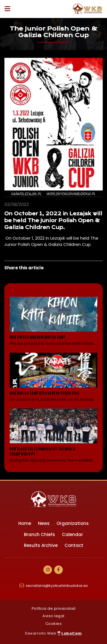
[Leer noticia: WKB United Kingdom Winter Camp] (53, 322)
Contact (74, 545)
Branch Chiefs (40, 534)
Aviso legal (53, 616)
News (44, 523)
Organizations (73, 523)
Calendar (72, 534)
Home (25, 523)
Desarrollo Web (53, 633)
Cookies (54, 624)
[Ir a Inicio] (88, 9)
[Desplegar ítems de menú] (9, 9)
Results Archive (41, 545)
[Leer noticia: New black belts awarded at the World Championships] (53, 436)
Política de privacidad (54, 608)
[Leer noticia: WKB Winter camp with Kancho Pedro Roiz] (53, 378)
